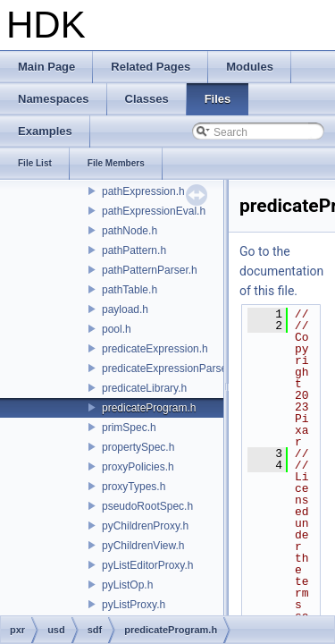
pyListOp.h (127, 585)
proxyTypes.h (134, 487)
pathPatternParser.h (150, 270)
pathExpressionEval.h (154, 211)
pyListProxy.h (134, 605)
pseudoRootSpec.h (147, 506)
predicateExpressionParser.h (170, 369)
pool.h (117, 329)
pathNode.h (130, 231)
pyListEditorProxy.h (148, 565)
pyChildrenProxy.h (145, 526)
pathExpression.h (143, 191)
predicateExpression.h (155, 349)
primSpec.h (129, 428)
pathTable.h (130, 290)
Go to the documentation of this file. (281, 271)
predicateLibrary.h (144, 388)
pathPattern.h (134, 250)
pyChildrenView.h (143, 546)
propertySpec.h (138, 447)
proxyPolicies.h (138, 467)
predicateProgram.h (149, 408)
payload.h (125, 309)
